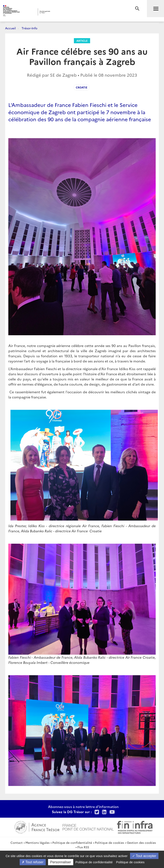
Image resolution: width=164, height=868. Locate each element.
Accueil (10, 28)
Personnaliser (61, 862)
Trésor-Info (29, 28)
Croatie (82, 87)
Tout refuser (33, 862)
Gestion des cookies (141, 843)
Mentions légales (37, 843)
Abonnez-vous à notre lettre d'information (83, 807)
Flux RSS (83, 847)
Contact (17, 843)
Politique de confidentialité (72, 843)
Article (82, 41)
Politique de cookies (109, 843)
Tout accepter (144, 856)
